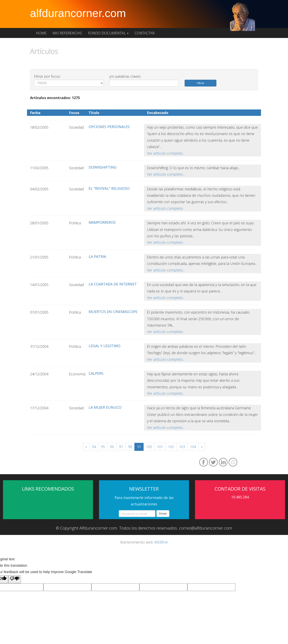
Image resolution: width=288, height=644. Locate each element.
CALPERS (96, 373)
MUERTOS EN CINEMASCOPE (113, 312)
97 (121, 447)
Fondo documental (108, 33)
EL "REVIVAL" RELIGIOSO (109, 188)
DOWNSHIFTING (103, 167)
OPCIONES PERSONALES (109, 127)
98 (130, 447)
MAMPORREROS (102, 222)
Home (41, 33)
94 (94, 447)
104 (193, 447)
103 (182, 447)
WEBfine (161, 542)
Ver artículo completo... (166, 153)
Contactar (145, 33)
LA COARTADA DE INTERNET (113, 284)
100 (149, 447)
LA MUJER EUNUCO (105, 407)
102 (171, 447)
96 (112, 447)
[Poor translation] (15, 579)
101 (160, 447)
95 (103, 447)
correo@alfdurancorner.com (206, 528)
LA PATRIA (97, 256)
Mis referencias (67, 33)
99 (139, 447)
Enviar (163, 513)
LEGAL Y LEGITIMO (104, 346)
